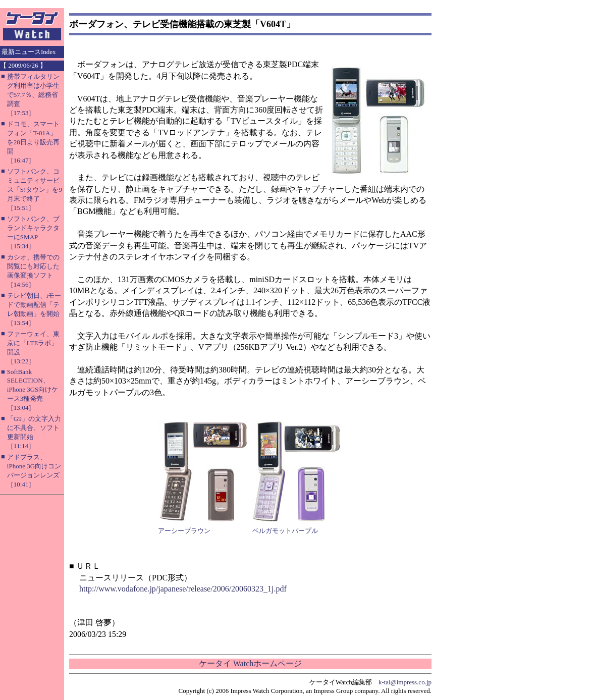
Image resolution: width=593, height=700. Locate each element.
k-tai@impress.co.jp (405, 682)
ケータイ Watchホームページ (250, 663)
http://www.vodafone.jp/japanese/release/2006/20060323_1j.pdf (183, 589)
